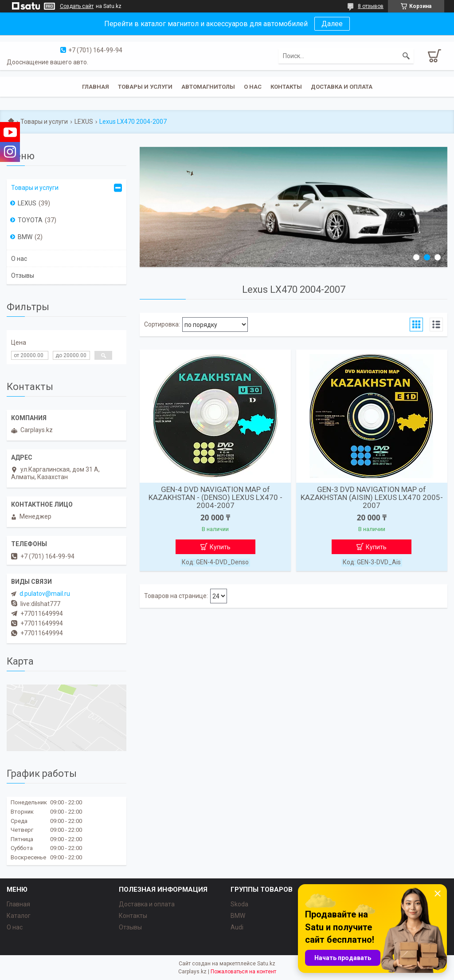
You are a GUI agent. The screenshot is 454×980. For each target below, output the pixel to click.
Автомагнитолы (208, 87)
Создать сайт (77, 6)
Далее (332, 24)
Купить (220, 547)
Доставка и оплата (342, 87)
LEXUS (84, 122)
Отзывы (23, 276)
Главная (96, 87)
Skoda (239, 904)
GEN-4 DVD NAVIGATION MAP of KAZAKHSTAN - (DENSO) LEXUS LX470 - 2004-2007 (215, 497)
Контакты (286, 87)
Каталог (19, 916)
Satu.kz (266, 964)
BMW (25, 237)
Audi (237, 927)
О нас (253, 87)
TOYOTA (30, 220)
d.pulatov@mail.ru (45, 594)
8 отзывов (371, 6)
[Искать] (406, 56)
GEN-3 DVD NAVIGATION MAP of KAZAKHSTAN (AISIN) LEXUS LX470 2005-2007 (372, 497)
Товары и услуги (145, 87)
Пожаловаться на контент (243, 972)
